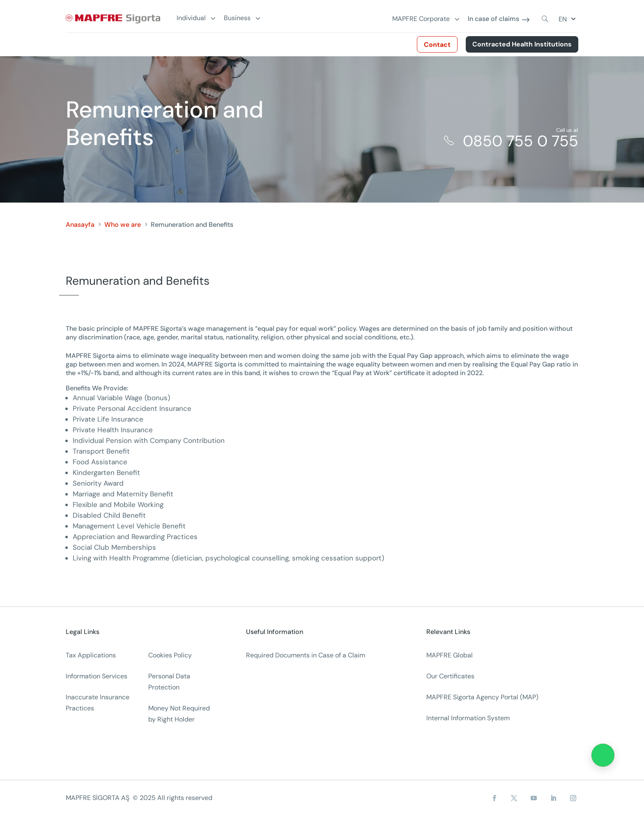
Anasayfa (80, 225)
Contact (437, 45)
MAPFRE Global (450, 655)
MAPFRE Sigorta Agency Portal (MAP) (482, 697)
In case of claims (493, 19)
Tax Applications (91, 655)
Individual (191, 18)
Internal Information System (468, 718)
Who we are (123, 225)
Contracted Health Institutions (522, 44)
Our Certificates (450, 676)
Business (237, 18)
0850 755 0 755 (521, 141)
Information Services (97, 676)
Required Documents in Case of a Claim (306, 655)
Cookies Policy (170, 655)
